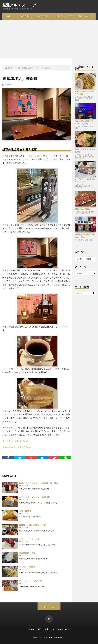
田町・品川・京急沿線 (84, 127)
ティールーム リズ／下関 (30, 581)
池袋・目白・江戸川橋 (84, 97)
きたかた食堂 (35, 156)
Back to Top (49, 607)
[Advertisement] (49, 39)
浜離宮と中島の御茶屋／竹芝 (32, 525)
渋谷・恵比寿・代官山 (86, 156)
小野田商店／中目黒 (82, 209)
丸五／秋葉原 (25, 511)
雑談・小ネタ (84, 16)
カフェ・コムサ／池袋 (29, 539)
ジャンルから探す (23, 16)
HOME (8, 16)
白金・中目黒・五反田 (82, 213)
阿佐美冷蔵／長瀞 (27, 553)
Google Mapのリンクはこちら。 (17, 447)
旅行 (72, 16)
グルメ (31, 629)
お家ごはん (60, 16)
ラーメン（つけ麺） (84, 97)
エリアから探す (43, 16)
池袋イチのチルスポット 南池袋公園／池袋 (39, 483)
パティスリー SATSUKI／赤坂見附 (35, 497)
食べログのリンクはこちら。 (16, 441)
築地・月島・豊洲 (87, 240)
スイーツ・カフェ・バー (85, 184)
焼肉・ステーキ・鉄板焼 (85, 212)
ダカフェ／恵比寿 (27, 567)
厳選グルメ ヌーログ (20, 5)
